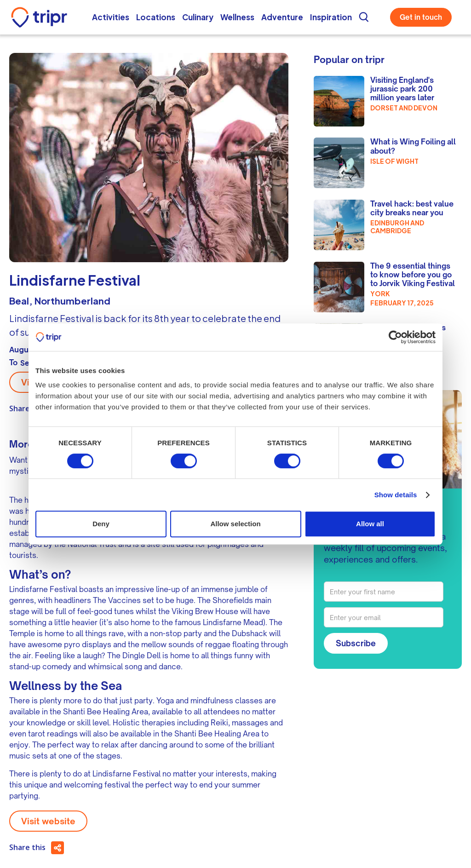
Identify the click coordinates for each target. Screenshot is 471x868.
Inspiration (331, 17)
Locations (156, 17)
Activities (111, 17)
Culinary (198, 17)
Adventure (282, 17)
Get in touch (421, 17)
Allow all (370, 524)
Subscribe (356, 643)
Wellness (237, 17)
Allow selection (235, 524)
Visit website (48, 821)
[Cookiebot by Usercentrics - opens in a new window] (395, 337)
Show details (396, 495)
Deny (101, 524)
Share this (27, 847)
